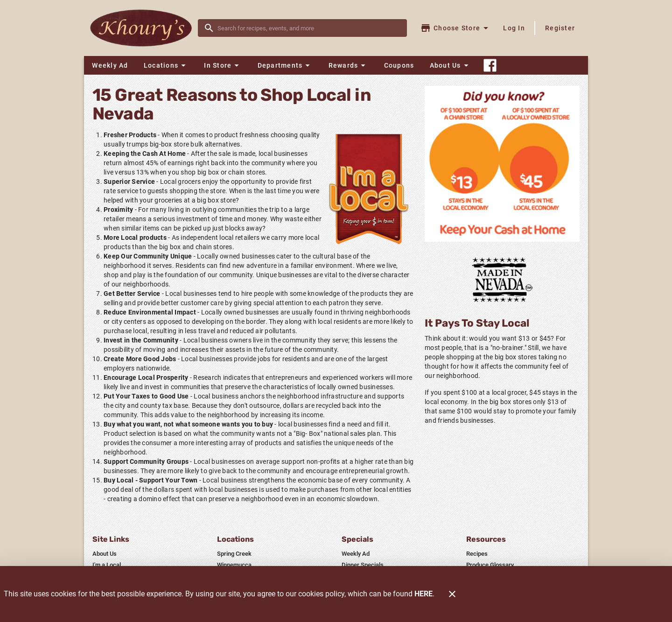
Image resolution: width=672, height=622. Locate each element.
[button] (166, 65)
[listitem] (105, 554)
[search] (309, 28)
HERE (423, 594)
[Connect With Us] (490, 65)
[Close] (452, 594)
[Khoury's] (144, 28)
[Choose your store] (456, 28)
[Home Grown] (502, 280)
